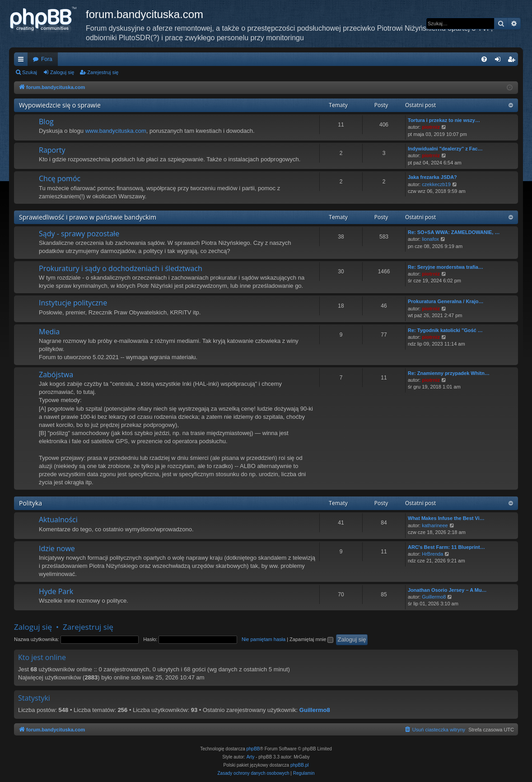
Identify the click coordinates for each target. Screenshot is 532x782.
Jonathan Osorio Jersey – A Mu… (447, 590)
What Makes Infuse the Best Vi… (446, 518)
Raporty (52, 150)
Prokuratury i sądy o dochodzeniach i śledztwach (121, 268)
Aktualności (58, 520)
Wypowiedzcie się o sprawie (60, 105)
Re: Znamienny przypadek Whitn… (449, 373)
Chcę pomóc (60, 178)
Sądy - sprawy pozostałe (79, 234)
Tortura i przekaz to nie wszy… (444, 120)
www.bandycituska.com (116, 131)
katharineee (435, 525)
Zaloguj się (62, 72)
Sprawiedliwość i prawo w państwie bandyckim (88, 217)
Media (49, 332)
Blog (46, 122)
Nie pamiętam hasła (264, 639)
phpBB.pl (300, 765)
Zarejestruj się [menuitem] (513, 61)
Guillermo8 (434, 597)
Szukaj (30, 72)
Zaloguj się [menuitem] (500, 61)
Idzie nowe (57, 548)
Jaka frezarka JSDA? (432, 177)
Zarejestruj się (103, 72)
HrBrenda (432, 554)
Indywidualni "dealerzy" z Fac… (445, 149)
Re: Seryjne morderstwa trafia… (446, 267)
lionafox (430, 239)
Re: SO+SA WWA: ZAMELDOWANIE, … (454, 232)
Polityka (30, 503)
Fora (47, 59)
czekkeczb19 (436, 184)
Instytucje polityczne (73, 303)
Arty (251, 757)
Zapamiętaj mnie (311, 639)
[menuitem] (484, 59)
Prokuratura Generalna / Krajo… (446, 301)
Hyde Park (56, 591)
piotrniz (431, 127)
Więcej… (23, 61)
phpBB (253, 749)
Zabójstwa (56, 375)
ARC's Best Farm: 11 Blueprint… (446, 547)
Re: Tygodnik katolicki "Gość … (445, 330)
